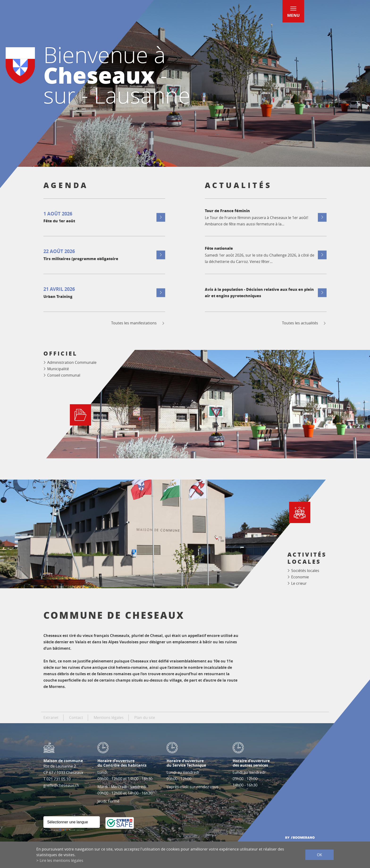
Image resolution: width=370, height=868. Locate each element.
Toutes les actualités (304, 323)
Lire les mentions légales (61, 860)
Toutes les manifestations (138, 323)
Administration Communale (72, 362)
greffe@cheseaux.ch (61, 785)
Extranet (51, 718)
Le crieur (299, 583)
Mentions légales (109, 718)
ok (320, 855)
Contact (76, 718)
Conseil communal (64, 375)
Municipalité (58, 369)
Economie (300, 577)
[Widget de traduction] (72, 822)
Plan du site (145, 718)
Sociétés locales (305, 571)
